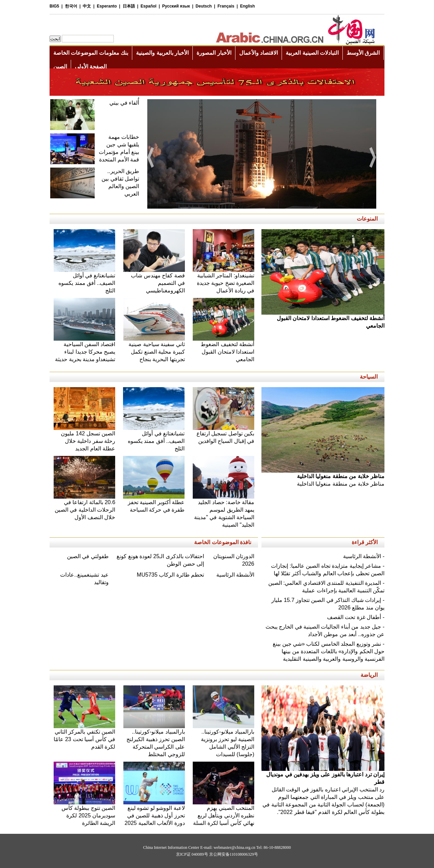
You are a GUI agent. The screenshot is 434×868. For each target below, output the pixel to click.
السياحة (369, 377)
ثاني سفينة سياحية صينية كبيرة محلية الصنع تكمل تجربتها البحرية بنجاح (154, 349)
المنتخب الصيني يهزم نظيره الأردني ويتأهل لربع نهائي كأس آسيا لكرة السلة (223, 813)
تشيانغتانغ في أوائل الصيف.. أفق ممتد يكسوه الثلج (84, 280)
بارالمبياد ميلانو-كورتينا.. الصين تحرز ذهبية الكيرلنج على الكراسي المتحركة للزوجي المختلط (154, 740)
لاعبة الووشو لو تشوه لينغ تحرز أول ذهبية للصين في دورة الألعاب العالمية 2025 (154, 813)
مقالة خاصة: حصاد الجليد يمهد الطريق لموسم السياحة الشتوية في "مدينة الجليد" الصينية (223, 511)
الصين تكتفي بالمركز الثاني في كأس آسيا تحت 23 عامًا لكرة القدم (84, 737)
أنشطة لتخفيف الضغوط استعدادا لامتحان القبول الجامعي (223, 349)
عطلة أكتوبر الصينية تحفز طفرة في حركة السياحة (154, 503)
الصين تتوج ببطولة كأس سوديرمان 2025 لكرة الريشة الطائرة (84, 813)
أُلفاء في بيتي (124, 103)
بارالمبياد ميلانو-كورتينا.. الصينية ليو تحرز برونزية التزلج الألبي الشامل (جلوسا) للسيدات (223, 740)
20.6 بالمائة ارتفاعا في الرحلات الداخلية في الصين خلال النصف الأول (84, 507)
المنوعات (367, 219)
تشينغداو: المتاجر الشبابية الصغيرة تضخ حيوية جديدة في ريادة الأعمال (223, 280)
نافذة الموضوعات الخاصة (223, 542)
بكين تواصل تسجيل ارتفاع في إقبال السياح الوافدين (223, 435)
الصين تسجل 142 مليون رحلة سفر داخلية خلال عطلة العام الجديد (84, 438)
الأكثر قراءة (365, 542)
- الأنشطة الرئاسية (364, 556)
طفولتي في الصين (88, 556)
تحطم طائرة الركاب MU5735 (170, 575)
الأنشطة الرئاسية (235, 575)
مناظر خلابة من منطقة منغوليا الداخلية (323, 477)
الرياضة (369, 675)
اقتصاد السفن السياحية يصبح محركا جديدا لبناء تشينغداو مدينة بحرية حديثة (84, 349)
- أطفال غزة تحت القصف (356, 617)
